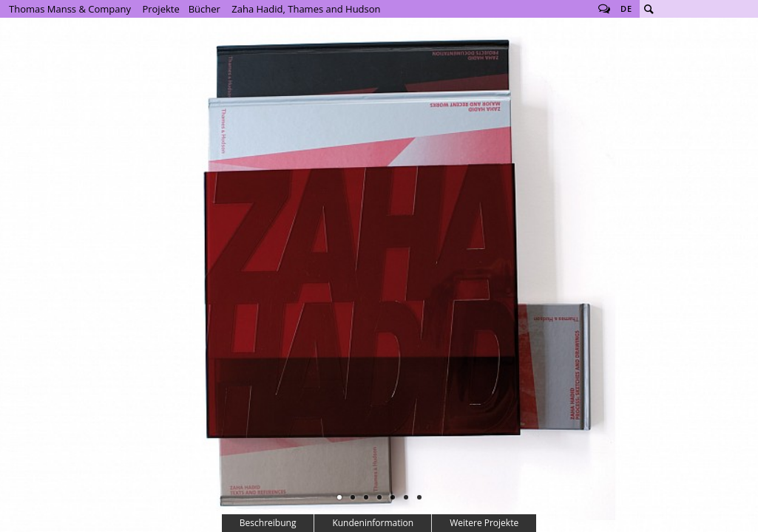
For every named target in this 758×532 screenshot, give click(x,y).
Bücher (204, 9)
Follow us (604, 9)
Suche (649, 9)
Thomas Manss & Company (70, 9)
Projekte (160, 9)
